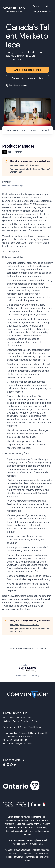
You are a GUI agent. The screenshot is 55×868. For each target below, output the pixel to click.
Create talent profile (28, 70)
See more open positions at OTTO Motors (27, 649)
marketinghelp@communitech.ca (27, 844)
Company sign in (41, 6)
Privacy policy (21, 676)
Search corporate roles (27, 78)
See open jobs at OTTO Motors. (24, 165)
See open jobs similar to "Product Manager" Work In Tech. (30, 171)
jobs (23, 130)
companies (12, 130)
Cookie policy (34, 676)
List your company (42, 12)
